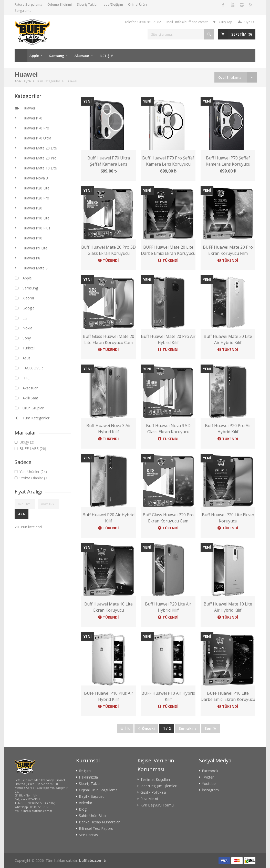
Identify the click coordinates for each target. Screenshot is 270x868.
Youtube (209, 784)
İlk (125, 728)
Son (210, 728)
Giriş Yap (223, 22)
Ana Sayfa (21, 55)
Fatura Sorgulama (28, 4)
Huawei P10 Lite (32, 218)
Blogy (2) (24, 442)
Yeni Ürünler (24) (31, 472)
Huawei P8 (28, 258)
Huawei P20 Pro (32, 198)
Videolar (86, 803)
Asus (23, 358)
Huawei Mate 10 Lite (36, 168)
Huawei (25, 108)
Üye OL (247, 22)
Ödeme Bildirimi (60, 4)
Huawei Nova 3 (32, 178)
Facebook (210, 771)
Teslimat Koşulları (155, 780)
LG (21, 318)
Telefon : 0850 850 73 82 (143, 22)
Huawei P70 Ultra (33, 138)
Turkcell (25, 348)
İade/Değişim (113, 4)
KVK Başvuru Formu (157, 805)
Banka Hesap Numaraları (100, 822)
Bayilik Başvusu (92, 796)
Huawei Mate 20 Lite (36, 148)
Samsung (57, 56)
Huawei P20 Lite (32, 188)
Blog (83, 809)
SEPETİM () (242, 34)
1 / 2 (167, 728)
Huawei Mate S (31, 268)
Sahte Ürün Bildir (93, 816)
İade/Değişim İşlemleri (159, 786)
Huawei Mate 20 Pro (36, 158)
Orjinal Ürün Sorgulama (98, 790)
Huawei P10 (29, 238)
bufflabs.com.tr (93, 860)
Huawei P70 (29, 118)
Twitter (208, 777)
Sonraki (188, 728)
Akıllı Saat (27, 398)
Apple (34, 56)
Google (25, 308)
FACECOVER (29, 368)
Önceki (146, 728)
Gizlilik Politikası (153, 792)
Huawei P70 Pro (32, 128)
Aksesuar (82, 56)
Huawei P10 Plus (33, 228)
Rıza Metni (149, 799)
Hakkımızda (88, 777)
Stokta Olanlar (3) (32, 478)
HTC (22, 378)
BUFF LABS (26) (30, 449)
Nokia (24, 328)
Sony (23, 338)
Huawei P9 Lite (31, 248)
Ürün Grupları (30, 408)
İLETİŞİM (107, 56)
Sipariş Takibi (87, 4)
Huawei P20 (29, 208)
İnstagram (210, 790)
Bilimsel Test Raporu (96, 829)
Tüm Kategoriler (32, 418)
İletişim (85, 771)
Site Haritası (89, 835)
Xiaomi (24, 298)
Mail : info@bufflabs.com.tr (187, 22)
